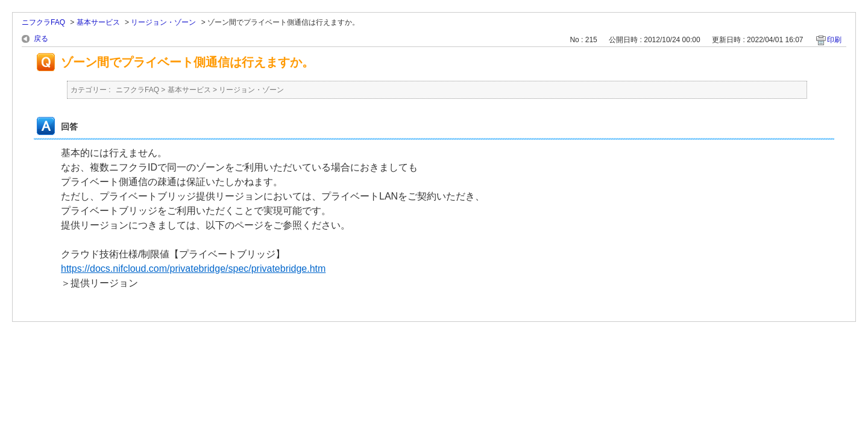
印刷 (834, 40)
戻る (41, 39)
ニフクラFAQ (43, 22)
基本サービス (98, 22)
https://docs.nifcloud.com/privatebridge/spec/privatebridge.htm (193, 269)
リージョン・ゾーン (163, 22)
